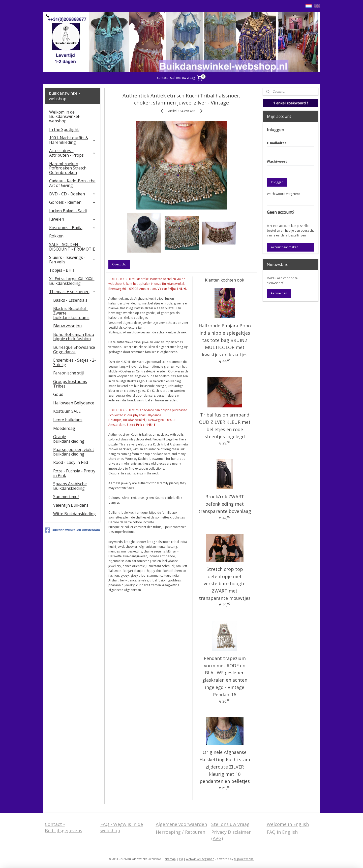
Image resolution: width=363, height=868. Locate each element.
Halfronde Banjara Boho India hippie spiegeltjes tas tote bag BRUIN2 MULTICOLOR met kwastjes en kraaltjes (224, 340)
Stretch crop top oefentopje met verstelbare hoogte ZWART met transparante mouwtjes (224, 584)
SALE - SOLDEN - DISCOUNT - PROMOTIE (72, 247)
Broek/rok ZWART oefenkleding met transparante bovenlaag (224, 504)
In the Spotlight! (64, 129)
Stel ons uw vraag (230, 824)
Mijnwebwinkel (244, 859)
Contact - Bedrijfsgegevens (64, 827)
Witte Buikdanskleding (74, 514)
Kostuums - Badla (73, 228)
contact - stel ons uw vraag (176, 78)
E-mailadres (277, 143)
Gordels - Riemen (73, 202)
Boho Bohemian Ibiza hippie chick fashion (74, 337)
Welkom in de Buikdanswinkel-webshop (65, 116)
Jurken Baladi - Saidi (68, 211)
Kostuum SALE (67, 411)
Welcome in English (288, 824)
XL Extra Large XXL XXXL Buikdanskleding (72, 281)
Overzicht (119, 264)
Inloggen (277, 182)
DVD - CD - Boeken (73, 194)
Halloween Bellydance (74, 403)
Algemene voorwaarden (181, 824)
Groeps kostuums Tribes (70, 384)
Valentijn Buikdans (71, 505)
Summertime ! (66, 497)
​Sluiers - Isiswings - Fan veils (73, 260)
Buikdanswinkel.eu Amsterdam (72, 530)
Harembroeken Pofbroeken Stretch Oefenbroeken (68, 168)
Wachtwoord (277, 162)
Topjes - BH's (62, 270)
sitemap (170, 859)
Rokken (56, 236)
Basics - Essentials (70, 300)
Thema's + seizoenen (73, 292)
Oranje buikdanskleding (69, 439)
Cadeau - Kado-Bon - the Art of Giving (72, 183)
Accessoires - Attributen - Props (73, 153)
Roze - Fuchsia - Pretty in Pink (74, 473)
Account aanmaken (285, 247)
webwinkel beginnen (200, 859)
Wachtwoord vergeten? (283, 194)
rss (181, 859)
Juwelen (73, 219)
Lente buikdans (68, 420)
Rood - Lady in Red (71, 462)
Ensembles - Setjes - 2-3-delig (74, 362)
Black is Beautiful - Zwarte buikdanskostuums (71, 313)
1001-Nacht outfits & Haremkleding (73, 140)
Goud (58, 394)
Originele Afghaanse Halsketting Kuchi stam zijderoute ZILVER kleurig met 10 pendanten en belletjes (224, 767)
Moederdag (64, 428)
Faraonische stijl (68, 373)
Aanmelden (279, 293)
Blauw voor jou (67, 326)
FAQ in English (282, 832)
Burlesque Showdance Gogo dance (74, 350)
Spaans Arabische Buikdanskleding (70, 486)
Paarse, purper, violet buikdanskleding (74, 452)
